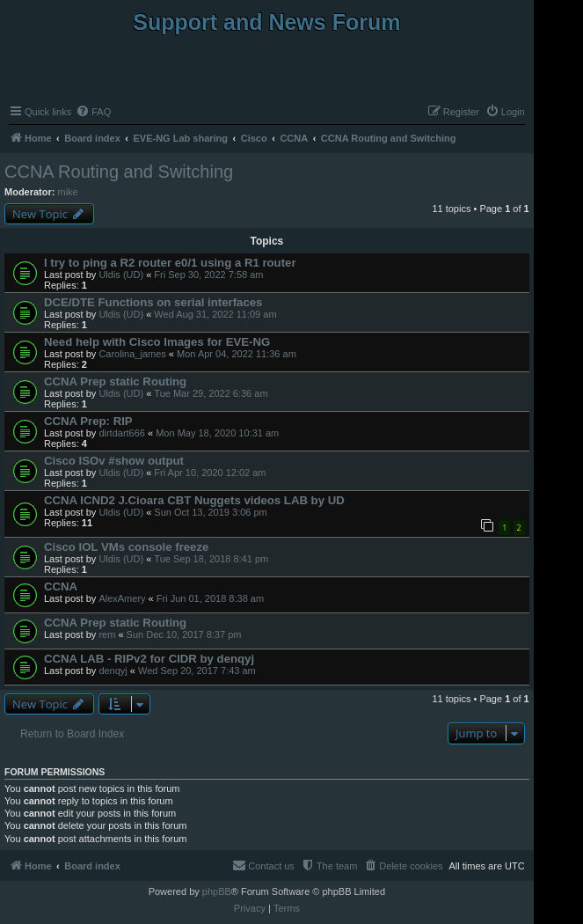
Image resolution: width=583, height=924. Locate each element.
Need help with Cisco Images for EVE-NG (157, 342)
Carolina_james (132, 354)
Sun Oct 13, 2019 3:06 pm (210, 512)
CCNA (61, 587)
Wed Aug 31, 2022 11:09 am (215, 314)
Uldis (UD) (121, 275)
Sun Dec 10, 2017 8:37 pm (184, 634)
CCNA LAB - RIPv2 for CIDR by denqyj (149, 659)
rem (107, 634)
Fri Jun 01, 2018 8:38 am (210, 598)
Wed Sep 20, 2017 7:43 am (197, 671)
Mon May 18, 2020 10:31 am (217, 433)
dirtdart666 (122, 433)
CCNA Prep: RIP (88, 421)
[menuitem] (93, 112)
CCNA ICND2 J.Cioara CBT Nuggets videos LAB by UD (194, 500)
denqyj (113, 671)
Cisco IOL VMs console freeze (126, 547)
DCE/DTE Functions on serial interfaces (153, 302)
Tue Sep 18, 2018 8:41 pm (211, 559)
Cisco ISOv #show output (114, 461)
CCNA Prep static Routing (115, 381)
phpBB (217, 891)
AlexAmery (122, 598)
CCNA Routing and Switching (119, 172)
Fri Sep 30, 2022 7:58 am (208, 275)
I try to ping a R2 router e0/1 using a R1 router (170, 263)
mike (68, 192)
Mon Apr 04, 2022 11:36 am (237, 354)
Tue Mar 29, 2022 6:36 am (211, 393)
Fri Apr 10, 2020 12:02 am (210, 473)
